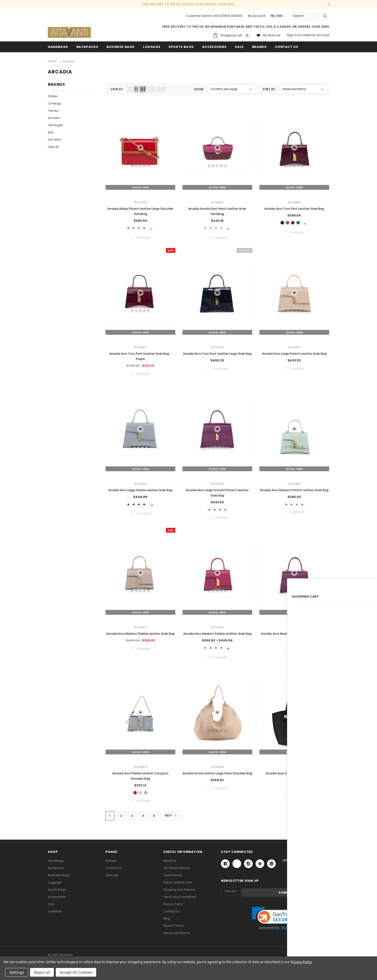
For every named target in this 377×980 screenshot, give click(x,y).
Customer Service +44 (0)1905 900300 (214, 16)
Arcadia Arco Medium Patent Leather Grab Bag (294, 489)
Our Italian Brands (177, 872)
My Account (257, 16)
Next (172, 820)
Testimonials (173, 879)
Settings (17, 972)
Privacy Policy (173, 908)
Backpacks (56, 872)
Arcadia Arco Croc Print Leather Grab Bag (294, 207)
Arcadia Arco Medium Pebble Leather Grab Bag (140, 635)
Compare (318, 820)
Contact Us (114, 872)
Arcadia (54, 117)
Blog (167, 923)
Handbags (58, 47)
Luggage (152, 47)
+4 (157, 504)
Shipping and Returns (179, 894)
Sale (51, 908)
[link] (275, 921)
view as (117, 88)
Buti (51, 131)
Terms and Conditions (180, 901)
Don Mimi (55, 139)
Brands (259, 47)
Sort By (269, 88)
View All (53, 146)
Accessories (214, 47)
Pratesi (53, 95)
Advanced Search (177, 937)
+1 (157, 228)
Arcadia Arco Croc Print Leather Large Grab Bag (217, 353)
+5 (234, 650)
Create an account (315, 35)
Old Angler (55, 124)
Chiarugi (54, 102)
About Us (170, 865)
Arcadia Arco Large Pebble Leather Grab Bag (140, 489)
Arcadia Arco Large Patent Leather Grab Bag (294, 353)
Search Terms (173, 930)
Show (199, 88)
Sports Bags (181, 47)
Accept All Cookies (76, 972)
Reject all (42, 972)
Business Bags (121, 47)
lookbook (55, 915)
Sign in (292, 35)
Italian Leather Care (178, 886)
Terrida (53, 110)
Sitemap (112, 879)
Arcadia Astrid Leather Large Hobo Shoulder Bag (217, 775)
